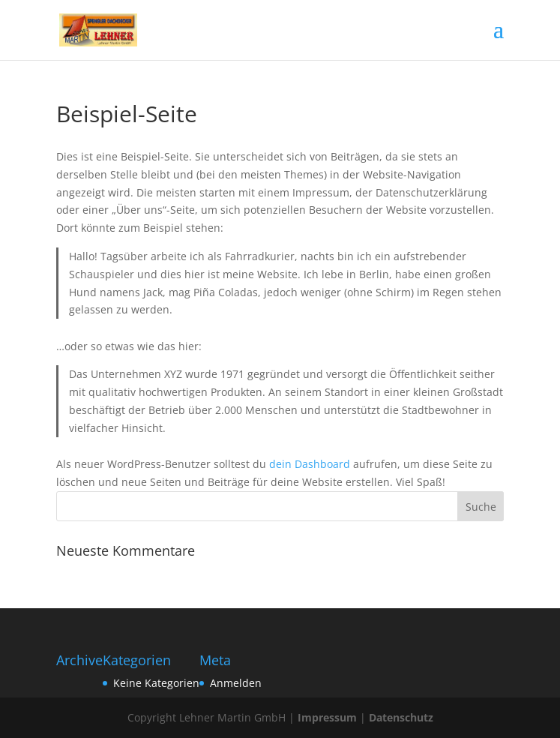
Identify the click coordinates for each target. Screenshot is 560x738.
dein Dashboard (310, 464)
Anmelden (236, 683)
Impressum (327, 717)
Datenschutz (401, 717)
